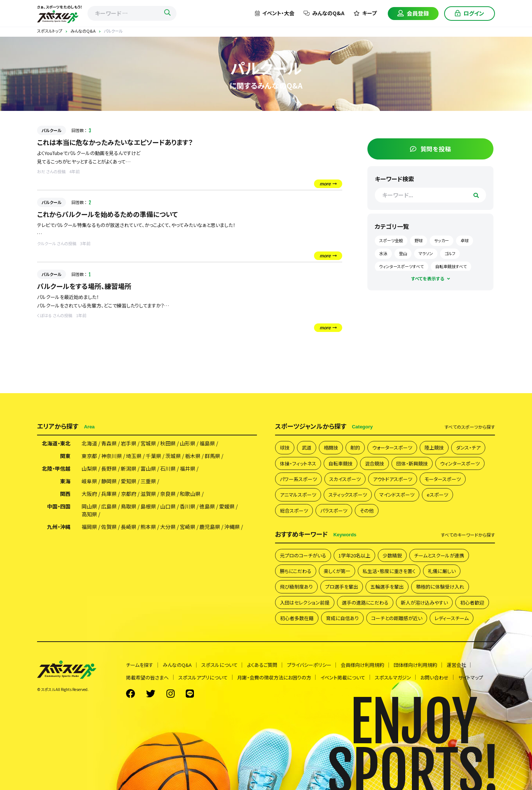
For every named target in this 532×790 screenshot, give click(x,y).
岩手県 (129, 444)
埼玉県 (134, 457)
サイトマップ (471, 678)
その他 (367, 511)
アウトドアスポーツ (393, 479)
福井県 (188, 469)
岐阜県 (89, 482)
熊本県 (148, 527)
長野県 (109, 469)
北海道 (89, 444)
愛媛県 (227, 507)
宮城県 (148, 444)
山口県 (168, 507)
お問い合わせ (435, 678)
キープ (365, 13)
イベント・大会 (275, 13)
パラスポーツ (334, 511)
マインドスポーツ (397, 495)
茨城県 (173, 457)
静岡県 (109, 482)
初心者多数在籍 (297, 618)
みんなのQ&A (324, 13)
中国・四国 (59, 507)
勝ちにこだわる (296, 571)
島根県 (148, 507)
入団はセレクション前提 (305, 603)
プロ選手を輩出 (342, 587)
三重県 (148, 482)
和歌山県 (190, 494)
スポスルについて (219, 665)
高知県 (89, 515)
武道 (307, 448)
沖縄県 (232, 527)
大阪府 (89, 494)
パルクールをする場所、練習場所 (84, 286)
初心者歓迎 (472, 603)
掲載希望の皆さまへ (147, 678)
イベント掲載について (343, 678)
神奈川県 (112, 457)
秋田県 (168, 444)
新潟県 (129, 469)
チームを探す (140, 665)
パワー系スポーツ (298, 479)
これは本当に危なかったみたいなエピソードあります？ (115, 142)
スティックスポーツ (348, 495)
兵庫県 (109, 494)
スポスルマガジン (393, 678)
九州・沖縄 (59, 527)
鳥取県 (129, 507)
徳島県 (207, 507)
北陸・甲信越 (56, 469)
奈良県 (168, 494)
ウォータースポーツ (392, 448)
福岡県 (89, 527)
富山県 (148, 469)
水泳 (419, 252)
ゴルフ (401, 265)
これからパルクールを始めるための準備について (108, 214)
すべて (470, 427)
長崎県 (129, 527)
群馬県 (212, 457)
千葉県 (153, 457)
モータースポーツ (443, 479)
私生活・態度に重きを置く (389, 571)
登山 (439, 252)
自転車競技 (341, 463)
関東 (65, 457)
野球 (435, 239)
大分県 (168, 527)
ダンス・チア (468, 448)
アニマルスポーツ (298, 495)
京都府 (129, 494)
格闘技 (331, 448)
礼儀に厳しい (442, 571)
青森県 (109, 444)
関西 (65, 494)
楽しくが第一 (337, 571)
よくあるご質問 (262, 665)
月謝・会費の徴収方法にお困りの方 (274, 678)
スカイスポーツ (345, 479)
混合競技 (374, 463)
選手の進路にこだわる (365, 603)
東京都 (89, 457)
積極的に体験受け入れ (440, 587)
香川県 (188, 507)
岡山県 (89, 507)
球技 (285, 448)
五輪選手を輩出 (387, 587)
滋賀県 (148, 494)
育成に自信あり (342, 618)
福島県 (207, 444)
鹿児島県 (210, 527)
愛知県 (129, 482)
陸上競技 (434, 448)
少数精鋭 (392, 555)
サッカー (458, 239)
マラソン (462, 252)
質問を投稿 (439, 147)
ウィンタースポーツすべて (440, 265)
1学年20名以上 (354, 555)
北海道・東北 (56, 444)
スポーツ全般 (407, 239)
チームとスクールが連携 (439, 555)
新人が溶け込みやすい (424, 603)
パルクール (52, 130)
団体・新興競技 (412, 463)
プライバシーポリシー (310, 665)
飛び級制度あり (296, 587)
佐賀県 (109, 527)
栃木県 (193, 457)
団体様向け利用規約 (416, 665)
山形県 (188, 444)
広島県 (109, 507)
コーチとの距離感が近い (397, 618)
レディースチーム (452, 618)
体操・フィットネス (298, 463)
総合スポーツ (294, 511)
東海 (65, 482)
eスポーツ (437, 495)
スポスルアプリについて (203, 678)
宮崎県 (188, 527)
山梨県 (89, 469)
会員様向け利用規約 (363, 665)
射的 (355, 448)
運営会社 (457, 665)
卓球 (400, 252)
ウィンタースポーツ (460, 463)
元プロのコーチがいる (303, 555)
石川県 (168, 469)
